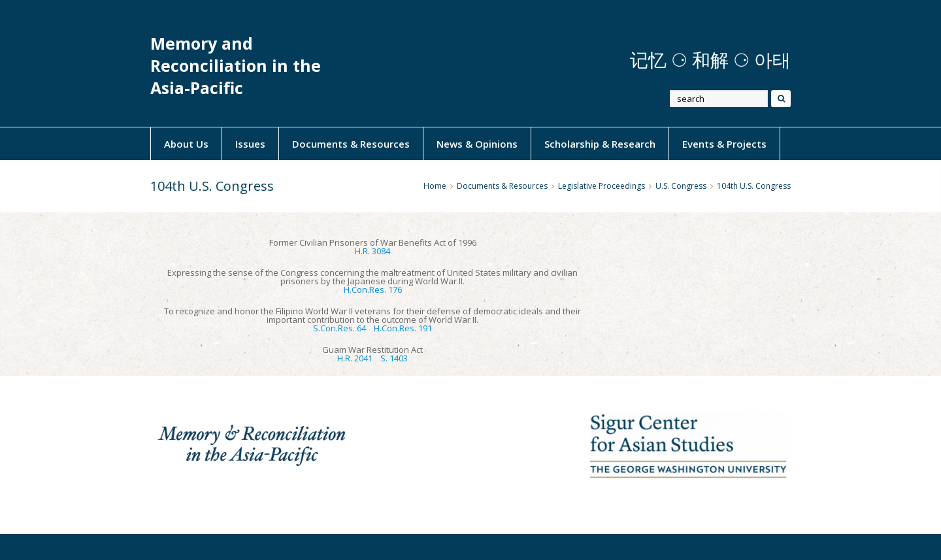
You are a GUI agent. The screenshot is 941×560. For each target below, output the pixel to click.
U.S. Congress (681, 186)
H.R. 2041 (355, 358)
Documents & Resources (351, 144)
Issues (250, 144)
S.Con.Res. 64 (339, 328)
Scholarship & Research (600, 144)
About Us (186, 144)
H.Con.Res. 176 (373, 289)
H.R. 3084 (372, 251)
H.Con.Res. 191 (403, 328)
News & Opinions (477, 144)
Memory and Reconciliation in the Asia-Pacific (236, 66)
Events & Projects (724, 144)
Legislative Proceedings (602, 186)
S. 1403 (394, 358)
